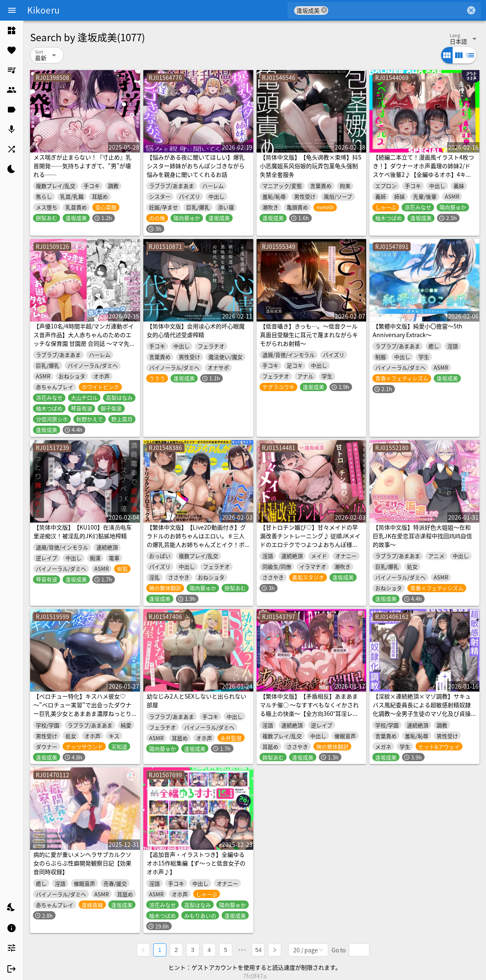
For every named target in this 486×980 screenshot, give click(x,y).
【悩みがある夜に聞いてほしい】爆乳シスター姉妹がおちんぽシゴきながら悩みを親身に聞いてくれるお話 (196, 166)
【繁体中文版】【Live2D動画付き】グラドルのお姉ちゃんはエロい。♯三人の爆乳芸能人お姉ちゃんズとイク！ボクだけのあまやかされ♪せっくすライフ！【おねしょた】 (196, 544)
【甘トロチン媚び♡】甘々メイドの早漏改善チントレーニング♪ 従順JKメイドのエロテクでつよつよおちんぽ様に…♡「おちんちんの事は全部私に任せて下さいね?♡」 (310, 544)
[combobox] (397, 10)
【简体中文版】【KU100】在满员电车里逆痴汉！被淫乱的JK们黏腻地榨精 (83, 531)
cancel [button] (324, 10)
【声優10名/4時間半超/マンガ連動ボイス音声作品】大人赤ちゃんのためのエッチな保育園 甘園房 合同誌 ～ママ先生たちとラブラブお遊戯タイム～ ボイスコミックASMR (84, 343)
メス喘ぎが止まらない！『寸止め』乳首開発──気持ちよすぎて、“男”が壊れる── (82, 166)
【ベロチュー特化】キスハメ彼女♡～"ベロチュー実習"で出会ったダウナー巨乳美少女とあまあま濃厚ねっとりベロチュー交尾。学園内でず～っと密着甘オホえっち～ (82, 713)
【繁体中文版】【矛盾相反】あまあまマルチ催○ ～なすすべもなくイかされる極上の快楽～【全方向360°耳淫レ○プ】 (309, 709)
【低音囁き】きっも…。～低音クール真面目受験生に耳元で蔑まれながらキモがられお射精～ (309, 335)
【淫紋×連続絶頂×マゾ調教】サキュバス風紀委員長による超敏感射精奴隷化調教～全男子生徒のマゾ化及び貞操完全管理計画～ (422, 709)
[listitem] (12, 30)
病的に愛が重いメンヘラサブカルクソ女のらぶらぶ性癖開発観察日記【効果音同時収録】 (82, 863)
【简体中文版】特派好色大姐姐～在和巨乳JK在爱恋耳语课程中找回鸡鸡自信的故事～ (422, 536)
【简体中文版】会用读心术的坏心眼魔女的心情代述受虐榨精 (196, 330)
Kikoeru (43, 10)
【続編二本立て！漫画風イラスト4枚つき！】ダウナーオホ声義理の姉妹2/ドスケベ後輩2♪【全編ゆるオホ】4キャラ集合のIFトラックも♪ (423, 170)
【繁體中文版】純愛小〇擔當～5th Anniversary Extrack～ (418, 330)
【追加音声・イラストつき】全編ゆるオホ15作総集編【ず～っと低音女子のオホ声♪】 (196, 863)
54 (259, 950)
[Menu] (12, 10)
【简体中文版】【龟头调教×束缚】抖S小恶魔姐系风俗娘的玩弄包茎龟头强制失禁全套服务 (311, 166)
